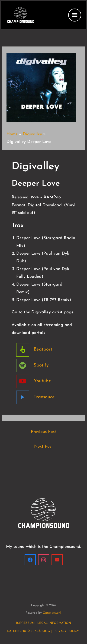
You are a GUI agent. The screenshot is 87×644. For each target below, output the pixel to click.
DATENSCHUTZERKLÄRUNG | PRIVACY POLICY (43, 631)
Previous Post (43, 432)
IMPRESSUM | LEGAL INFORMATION (43, 623)
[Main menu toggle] (75, 15)
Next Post (43, 447)
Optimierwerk (52, 613)
